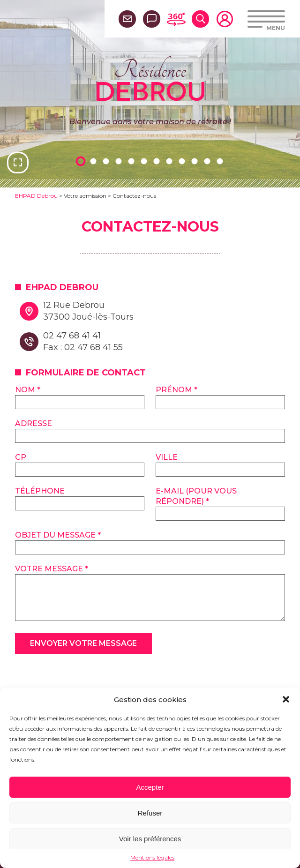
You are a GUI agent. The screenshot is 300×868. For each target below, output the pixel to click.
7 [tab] (158, 161)
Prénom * (176, 390)
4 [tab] (120, 161)
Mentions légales (152, 857)
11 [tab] (209, 161)
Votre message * (52, 569)
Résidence (150, 79)
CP (21, 457)
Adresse (34, 423)
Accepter (150, 787)
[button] (286, 699)
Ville (167, 457)
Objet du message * (58, 535)
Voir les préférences (150, 839)
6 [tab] (145, 161)
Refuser (150, 813)
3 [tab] (107, 161)
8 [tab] (171, 161)
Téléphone (40, 491)
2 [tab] (95, 161)
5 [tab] (133, 161)
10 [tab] (196, 161)
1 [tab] (82, 161)
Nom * (28, 390)
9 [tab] (183, 161)
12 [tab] (221, 161)
